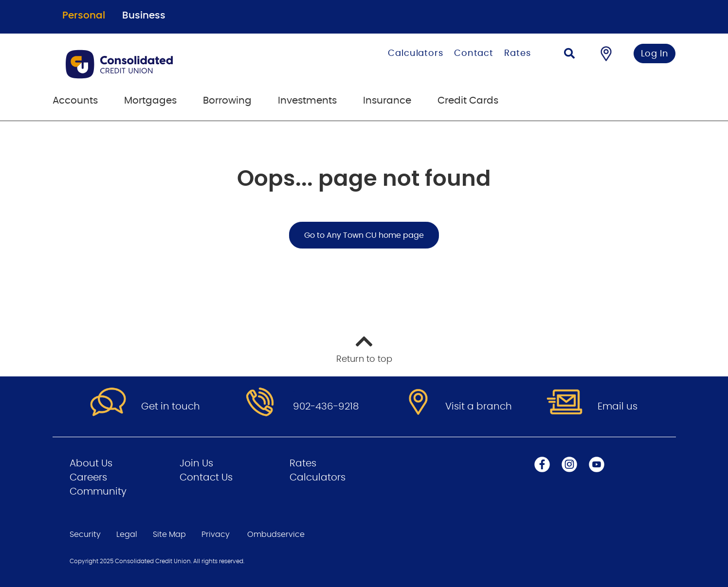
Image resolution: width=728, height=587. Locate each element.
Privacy (216, 534)
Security (85, 534)
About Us (91, 463)
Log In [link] (655, 54)
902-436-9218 (326, 407)
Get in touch (171, 407)
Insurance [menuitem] (387, 101)
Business (144, 16)
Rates (518, 53)
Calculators (416, 53)
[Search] (569, 55)
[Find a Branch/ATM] (606, 53)
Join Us (196, 463)
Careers (88, 478)
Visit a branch (479, 407)
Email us (618, 407)
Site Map (169, 534)
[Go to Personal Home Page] (168, 64)
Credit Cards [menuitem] (468, 101)
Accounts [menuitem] (75, 101)
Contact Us (206, 478)
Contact (474, 53)
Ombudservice (276, 534)
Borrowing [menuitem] (227, 101)
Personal (84, 16)
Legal (127, 534)
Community (98, 492)
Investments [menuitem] (307, 101)
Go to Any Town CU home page (364, 235)
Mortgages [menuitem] (150, 101)
